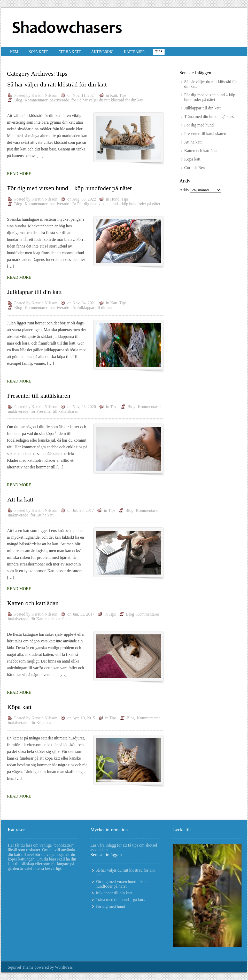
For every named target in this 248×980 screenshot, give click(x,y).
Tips (159, 52)
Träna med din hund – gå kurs (209, 117)
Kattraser (134, 52)
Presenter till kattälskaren (39, 396)
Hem (14, 52)
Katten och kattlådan (33, 603)
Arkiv (184, 190)
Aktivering (102, 52)
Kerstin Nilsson (44, 95)
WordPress (64, 967)
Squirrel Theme (21, 967)
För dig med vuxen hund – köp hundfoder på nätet (69, 188)
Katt (114, 95)
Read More (19, 174)
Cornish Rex (195, 168)
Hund (115, 199)
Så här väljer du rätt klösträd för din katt (57, 84)
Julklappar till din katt (34, 292)
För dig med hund (199, 125)
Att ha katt (69, 52)
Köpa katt (38, 52)
